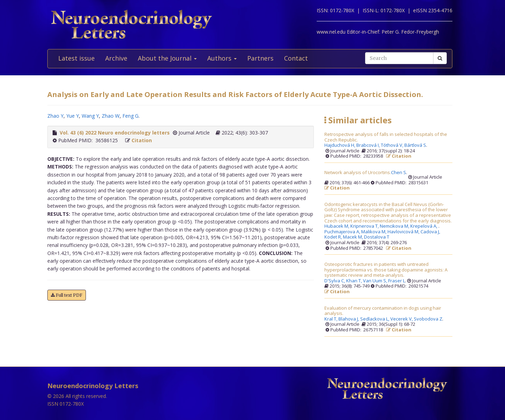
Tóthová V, (393, 145)
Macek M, (353, 237)
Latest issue (76, 58)
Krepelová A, (424, 226)
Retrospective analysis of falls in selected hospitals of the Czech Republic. (386, 137)
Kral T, (331, 319)
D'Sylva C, (335, 281)
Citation (142, 140)
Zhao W (111, 116)
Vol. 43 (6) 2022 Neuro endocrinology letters (115, 133)
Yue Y (73, 116)
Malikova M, (374, 232)
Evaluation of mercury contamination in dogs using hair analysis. (383, 311)
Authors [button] (222, 58)
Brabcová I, (369, 145)
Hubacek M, (337, 226)
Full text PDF (67, 295)
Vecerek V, (402, 319)
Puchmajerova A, (343, 232)
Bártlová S (415, 145)
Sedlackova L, (375, 319)
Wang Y (90, 116)
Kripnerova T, (365, 226)
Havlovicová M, (404, 232)
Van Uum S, (376, 281)
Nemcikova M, (395, 226)
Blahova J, (349, 319)
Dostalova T (377, 237)
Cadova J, (431, 232)
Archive (116, 58)
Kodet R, (334, 237)
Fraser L (397, 281)
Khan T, (355, 281)
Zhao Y (55, 116)
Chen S (399, 173)
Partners (260, 58)
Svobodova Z (428, 319)
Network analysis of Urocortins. (358, 173)
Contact (296, 58)
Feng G (130, 116)
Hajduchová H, (340, 145)
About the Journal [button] (167, 58)
